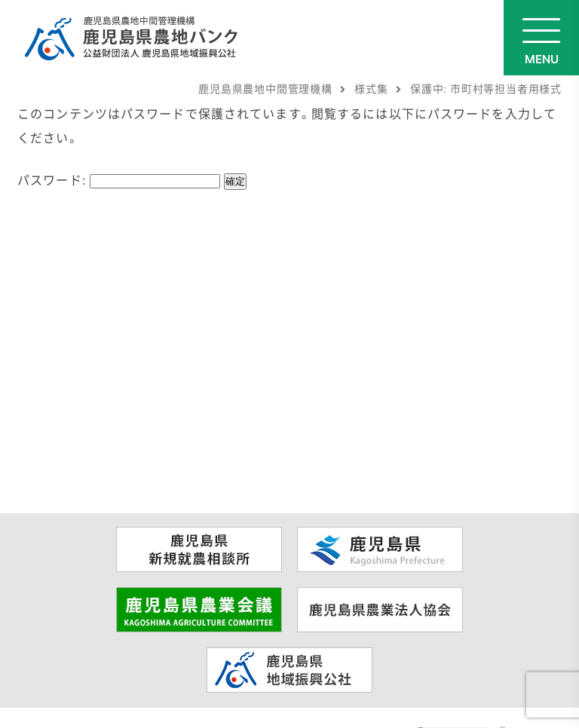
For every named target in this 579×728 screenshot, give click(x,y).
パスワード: (119, 179)
